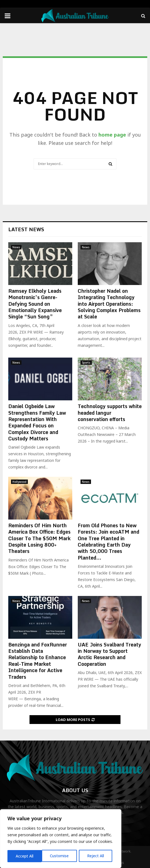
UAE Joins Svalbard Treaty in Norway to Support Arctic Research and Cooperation (109, 654)
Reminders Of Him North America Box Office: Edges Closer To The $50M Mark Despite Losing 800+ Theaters (39, 538)
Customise (25, 856)
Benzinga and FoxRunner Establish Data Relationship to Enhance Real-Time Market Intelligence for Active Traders (38, 661)
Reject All (61, 856)
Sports (86, 363)
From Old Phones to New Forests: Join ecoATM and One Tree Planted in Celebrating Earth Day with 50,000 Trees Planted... (109, 541)
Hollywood (19, 482)
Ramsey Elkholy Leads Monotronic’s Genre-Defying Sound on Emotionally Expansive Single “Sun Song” (35, 304)
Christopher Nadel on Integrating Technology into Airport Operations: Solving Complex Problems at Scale (109, 304)
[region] (61, 839)
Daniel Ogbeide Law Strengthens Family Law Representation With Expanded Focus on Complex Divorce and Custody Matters (37, 422)
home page (112, 135)
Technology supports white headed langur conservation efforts (110, 413)
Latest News (26, 229)
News (16, 247)
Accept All (97, 856)
